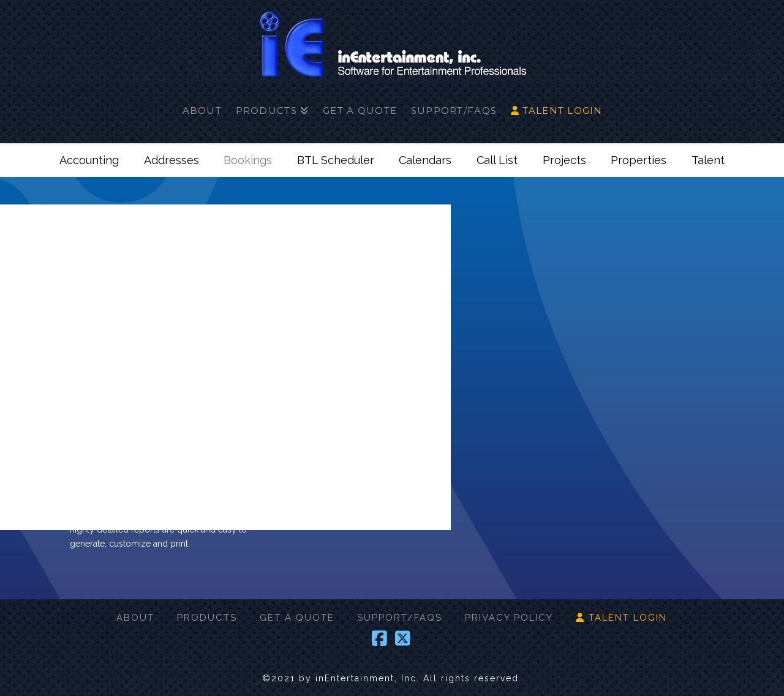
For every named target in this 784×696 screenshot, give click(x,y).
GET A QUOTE (297, 618)
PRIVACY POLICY (509, 618)
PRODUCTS (207, 618)
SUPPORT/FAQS (400, 618)
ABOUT (135, 618)
